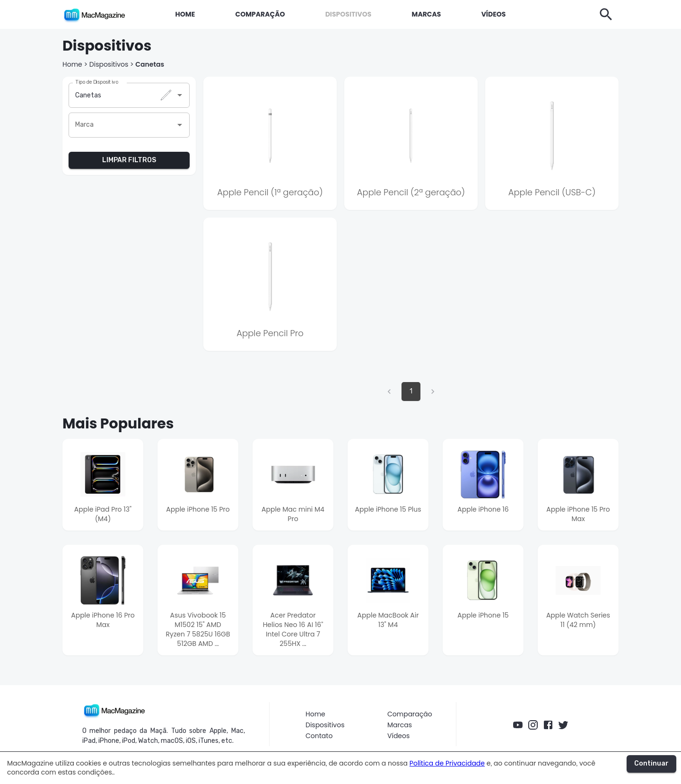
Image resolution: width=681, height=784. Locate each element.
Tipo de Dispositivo (97, 82)
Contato (319, 736)
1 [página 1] (411, 392)
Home (72, 64)
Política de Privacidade (447, 763)
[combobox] (122, 95)
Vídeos (398, 736)
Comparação (410, 714)
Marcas (400, 725)
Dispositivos (109, 64)
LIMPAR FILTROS (129, 161)
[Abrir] (180, 95)
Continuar (651, 764)
